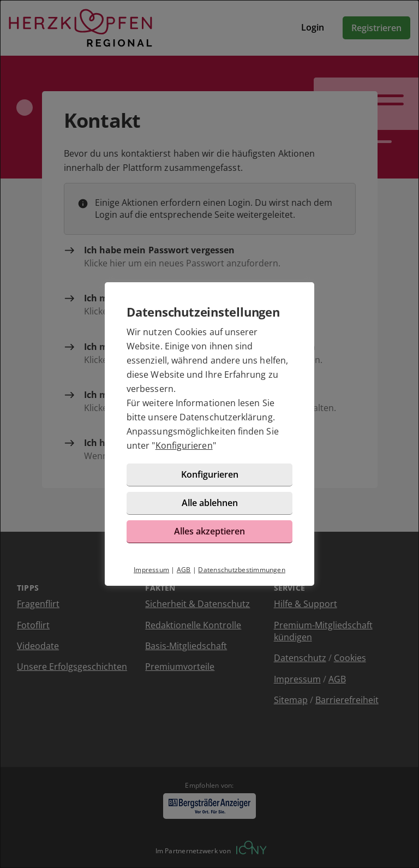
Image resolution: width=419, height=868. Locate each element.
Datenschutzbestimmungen (242, 570)
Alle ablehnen (210, 503)
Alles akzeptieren (209, 531)
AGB (184, 570)
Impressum (151, 570)
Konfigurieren (184, 445)
